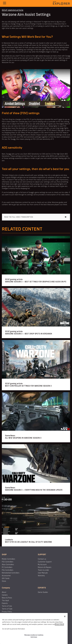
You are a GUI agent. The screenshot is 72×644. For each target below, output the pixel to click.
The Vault (5, 601)
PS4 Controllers (8, 570)
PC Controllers (7, 567)
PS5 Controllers (8, 562)
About (4, 592)
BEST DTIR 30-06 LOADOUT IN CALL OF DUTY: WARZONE (29, 542)
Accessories (6, 576)
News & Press (7, 598)
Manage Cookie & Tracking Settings (34, 636)
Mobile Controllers (8, 559)
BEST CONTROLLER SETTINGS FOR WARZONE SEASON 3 (28, 386)
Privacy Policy (7, 612)
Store (4, 581)
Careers (5, 595)
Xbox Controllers (8, 565)
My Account (42, 565)
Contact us (42, 559)
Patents (5, 603)
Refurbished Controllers (11, 573)
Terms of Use (7, 606)
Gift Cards (6, 578)
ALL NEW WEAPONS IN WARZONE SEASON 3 (23, 438)
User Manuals (43, 573)
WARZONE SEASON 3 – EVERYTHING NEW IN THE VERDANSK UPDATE (34, 490)
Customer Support (45, 562)
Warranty (41, 576)
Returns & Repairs (45, 567)
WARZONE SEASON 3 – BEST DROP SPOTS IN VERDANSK (29, 334)
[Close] (65, 616)
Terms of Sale (7, 609)
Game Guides (43, 592)
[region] (34, 628)
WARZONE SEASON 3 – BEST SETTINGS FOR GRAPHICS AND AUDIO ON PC (36, 282)
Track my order (43, 570)
